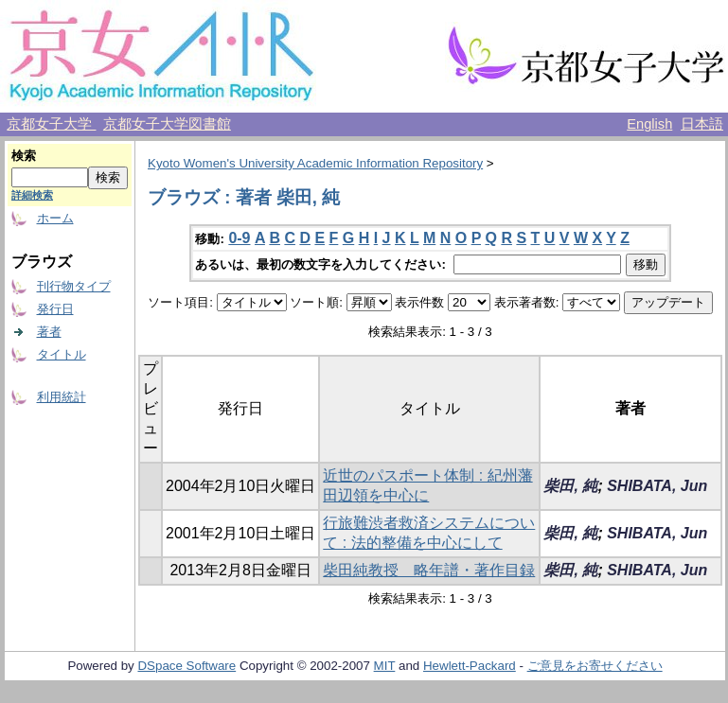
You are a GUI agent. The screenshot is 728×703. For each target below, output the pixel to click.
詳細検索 (32, 195)
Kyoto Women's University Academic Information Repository (315, 163)
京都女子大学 (51, 124)
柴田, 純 (570, 486)
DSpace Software (186, 666)
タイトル (62, 354)
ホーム (55, 218)
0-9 (239, 238)
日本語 (702, 124)
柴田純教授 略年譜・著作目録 (429, 570)
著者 (49, 332)
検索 (24, 156)
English (649, 124)
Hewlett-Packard (470, 666)
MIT (385, 666)
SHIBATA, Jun (657, 486)
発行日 (55, 309)
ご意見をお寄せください (595, 666)
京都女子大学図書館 (167, 124)
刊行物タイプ (74, 286)
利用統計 (62, 397)
